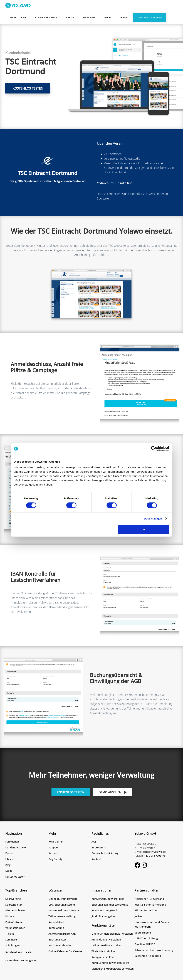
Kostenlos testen (150, 17)
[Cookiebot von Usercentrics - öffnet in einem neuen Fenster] (154, 449)
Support (53, 847)
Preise (70, 17)
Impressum (98, 847)
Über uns (89, 17)
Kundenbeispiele (46, 17)
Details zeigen (153, 519)
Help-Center (56, 842)
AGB (94, 842)
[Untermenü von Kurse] (14, 916)
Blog (108, 17)
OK (144, 529)
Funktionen (18, 17)
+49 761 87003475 (155, 856)
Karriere (53, 853)
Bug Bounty (55, 859)
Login (124, 17)
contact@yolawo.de (154, 852)
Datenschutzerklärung (105, 853)
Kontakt (96, 859)
